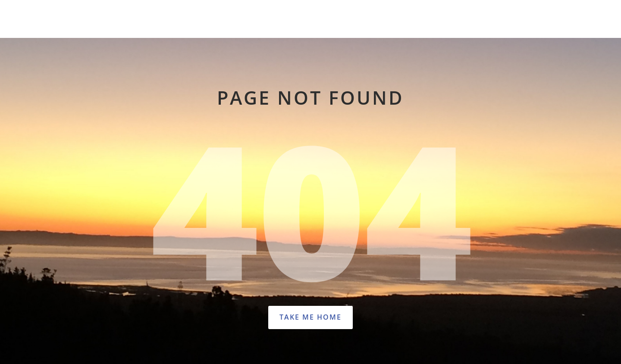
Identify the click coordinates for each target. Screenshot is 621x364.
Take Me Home (310, 317)
